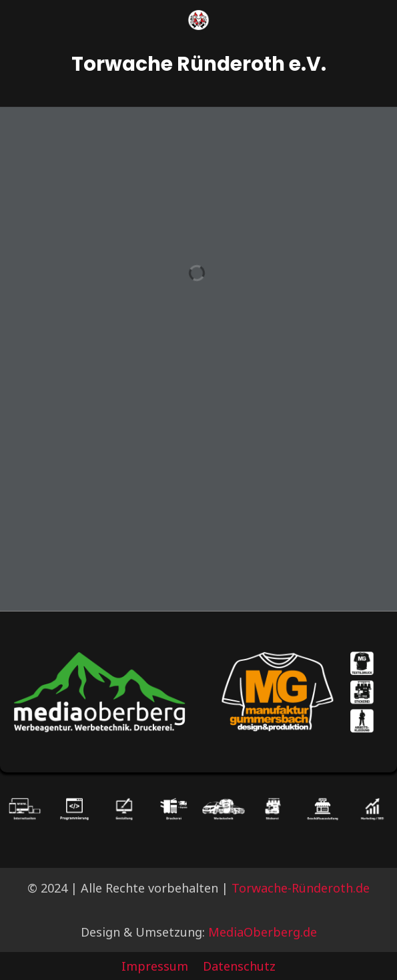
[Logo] (198, 20)
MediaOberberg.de (263, 932)
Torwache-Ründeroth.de (301, 888)
